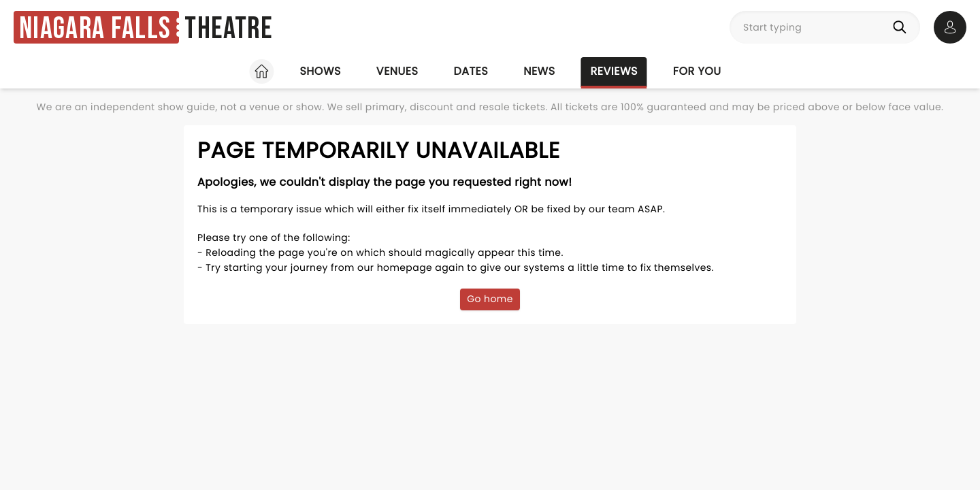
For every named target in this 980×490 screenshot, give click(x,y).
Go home (490, 299)
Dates (471, 71)
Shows (320, 71)
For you (697, 71)
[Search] (902, 27)
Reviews (614, 71)
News (539, 71)
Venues (397, 71)
